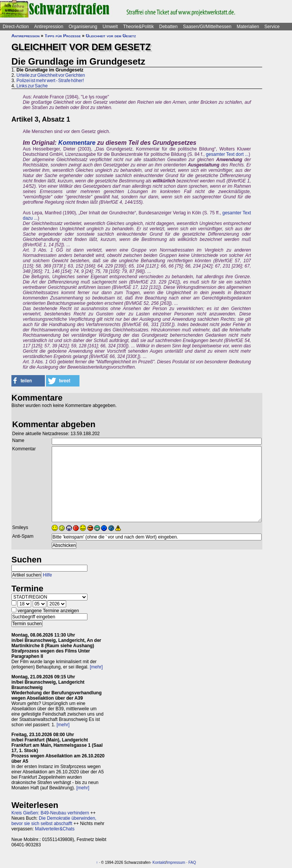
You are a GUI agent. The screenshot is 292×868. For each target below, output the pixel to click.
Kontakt (159, 862)
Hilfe (48, 575)
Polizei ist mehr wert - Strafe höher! (50, 81)
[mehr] (96, 667)
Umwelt (110, 27)
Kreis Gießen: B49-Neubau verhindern (50, 813)
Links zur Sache (32, 86)
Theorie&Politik (139, 27)
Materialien (248, 27)
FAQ (192, 862)
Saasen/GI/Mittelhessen (207, 27)
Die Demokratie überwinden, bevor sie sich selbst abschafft (54, 821)
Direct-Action (16, 27)
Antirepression (49, 27)
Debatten (169, 27)
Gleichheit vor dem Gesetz (111, 36)
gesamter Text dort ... (228, 154)
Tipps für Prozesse (63, 36)
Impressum (176, 862)
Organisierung (83, 27)
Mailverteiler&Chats (55, 829)
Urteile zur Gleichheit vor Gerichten (51, 75)
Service (272, 27)
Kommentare (77, 143)
